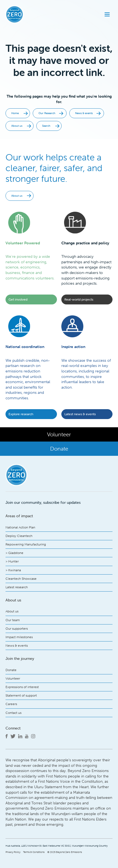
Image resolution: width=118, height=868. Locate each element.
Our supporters (17, 628)
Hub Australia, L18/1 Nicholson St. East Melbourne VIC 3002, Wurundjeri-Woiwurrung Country (57, 846)
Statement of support (21, 695)
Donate (11, 670)
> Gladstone (14, 553)
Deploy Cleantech (19, 536)
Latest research (17, 587)
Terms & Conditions (34, 852)
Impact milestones (19, 637)
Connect (13, 728)
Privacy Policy (13, 852)
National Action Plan (20, 527)
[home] (24, 14)
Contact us (13, 713)
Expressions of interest (22, 687)
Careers (11, 704)
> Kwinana (13, 570)
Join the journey (20, 658)
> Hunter (12, 561)
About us (12, 611)
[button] (107, 14)
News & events (17, 645)
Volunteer (13, 678)
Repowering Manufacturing (26, 544)
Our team (13, 620)
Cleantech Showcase (21, 579)
